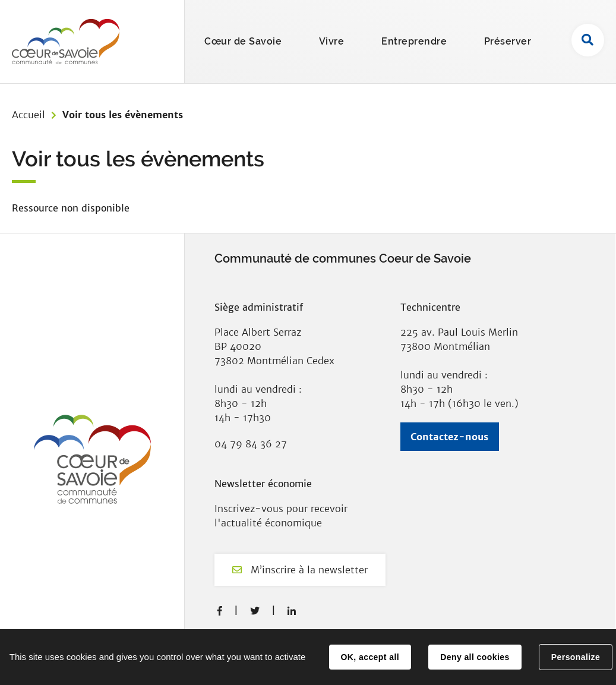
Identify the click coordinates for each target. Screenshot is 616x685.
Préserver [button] (508, 41)
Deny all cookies (475, 657)
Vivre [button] (332, 41)
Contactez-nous (449, 437)
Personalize (576, 657)
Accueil (29, 115)
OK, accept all (370, 657)
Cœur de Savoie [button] (243, 41)
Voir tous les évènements (123, 115)
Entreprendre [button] (414, 41)
